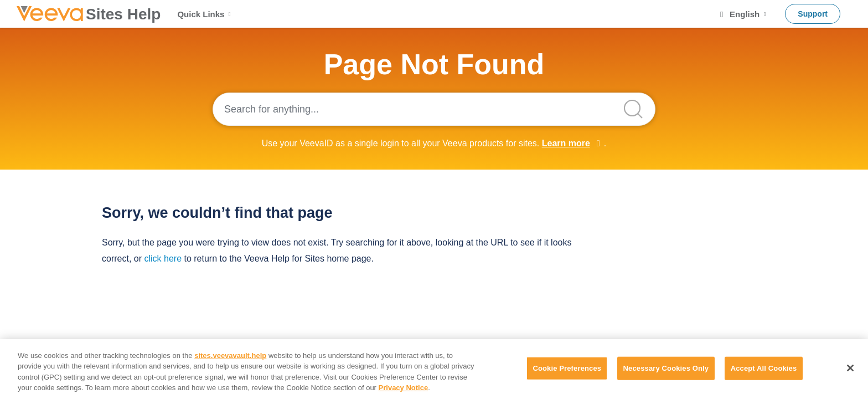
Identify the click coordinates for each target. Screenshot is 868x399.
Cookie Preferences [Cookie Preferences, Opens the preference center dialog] (567, 368)
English (742, 14)
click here (163, 259)
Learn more (566, 143)
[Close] (850, 368)
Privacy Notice (404, 388)
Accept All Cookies (764, 368)
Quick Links (205, 14)
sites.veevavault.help (230, 355)
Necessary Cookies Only (666, 368)
